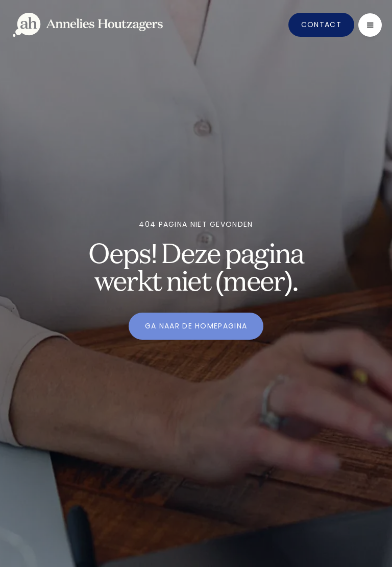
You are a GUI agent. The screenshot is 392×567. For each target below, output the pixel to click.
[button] (370, 25)
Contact (321, 25)
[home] (88, 25)
